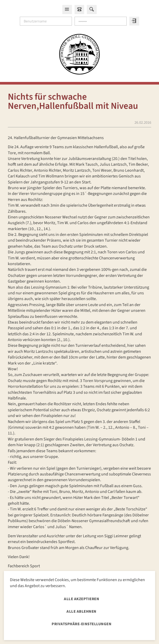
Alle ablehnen (81, 612)
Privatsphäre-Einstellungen (81, 624)
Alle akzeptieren (81, 599)
